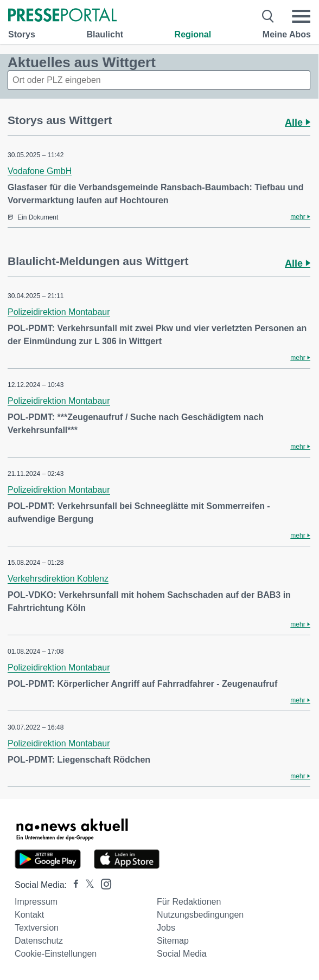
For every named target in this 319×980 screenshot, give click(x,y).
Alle (298, 122)
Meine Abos (287, 34)
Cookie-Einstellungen (56, 954)
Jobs (166, 928)
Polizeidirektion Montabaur (59, 312)
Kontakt (29, 915)
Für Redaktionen (189, 902)
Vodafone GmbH (40, 171)
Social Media (182, 954)
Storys (22, 34)
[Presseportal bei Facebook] (73, 885)
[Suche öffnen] (268, 16)
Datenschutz (39, 941)
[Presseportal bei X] (87, 885)
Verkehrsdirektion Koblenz (58, 579)
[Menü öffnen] (301, 16)
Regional (193, 34)
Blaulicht (105, 34)
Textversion (37, 928)
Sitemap (173, 941)
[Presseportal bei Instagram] (103, 883)
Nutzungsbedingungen (200, 915)
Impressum (36, 902)
